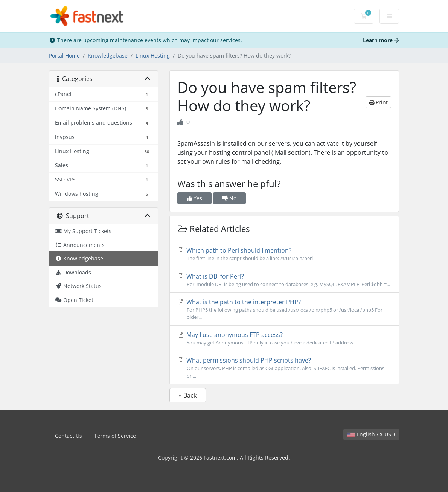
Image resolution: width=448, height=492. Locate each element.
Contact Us (69, 436)
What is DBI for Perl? (284, 280)
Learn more (381, 40)
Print (378, 102)
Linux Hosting (153, 56)
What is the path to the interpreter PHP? (284, 309)
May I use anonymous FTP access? (284, 338)
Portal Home (64, 56)
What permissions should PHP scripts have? (284, 368)
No (229, 198)
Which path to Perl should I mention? (284, 254)
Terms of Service (115, 436)
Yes (194, 198)
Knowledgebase (108, 56)
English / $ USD (371, 434)
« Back (188, 395)
